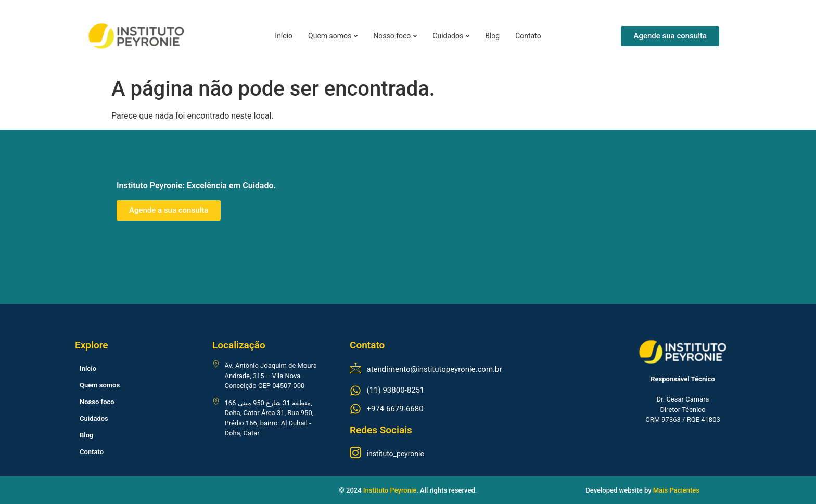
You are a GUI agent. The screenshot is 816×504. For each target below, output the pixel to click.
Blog (492, 36)
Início (284, 36)
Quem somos (333, 36)
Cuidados (451, 36)
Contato (528, 36)
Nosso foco (395, 36)
